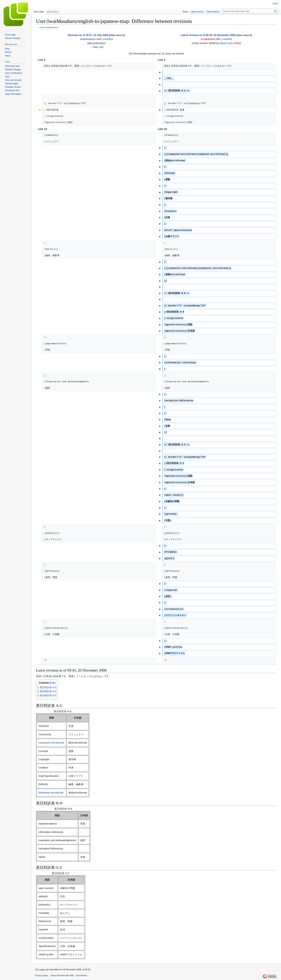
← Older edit (96, 47)
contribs (107, 39)
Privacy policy (42, 976)
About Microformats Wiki (62, 976)
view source (117, 35)
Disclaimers (81, 976)
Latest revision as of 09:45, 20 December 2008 (208, 35)
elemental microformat (51, 793)
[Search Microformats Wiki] (250, 11)
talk (99, 39)
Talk (237, 43)
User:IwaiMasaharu (49, 27)
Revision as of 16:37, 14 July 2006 (88, 35)
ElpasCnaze (227, 43)
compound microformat (51, 743)
